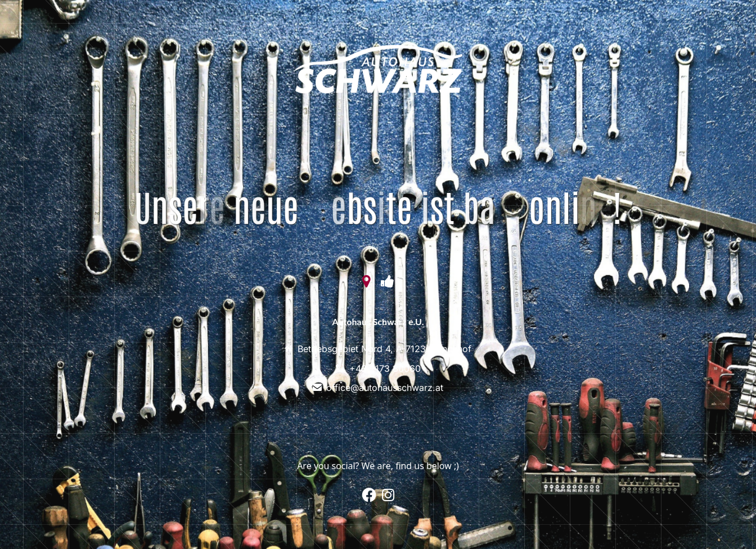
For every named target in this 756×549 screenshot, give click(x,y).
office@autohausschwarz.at (385, 388)
